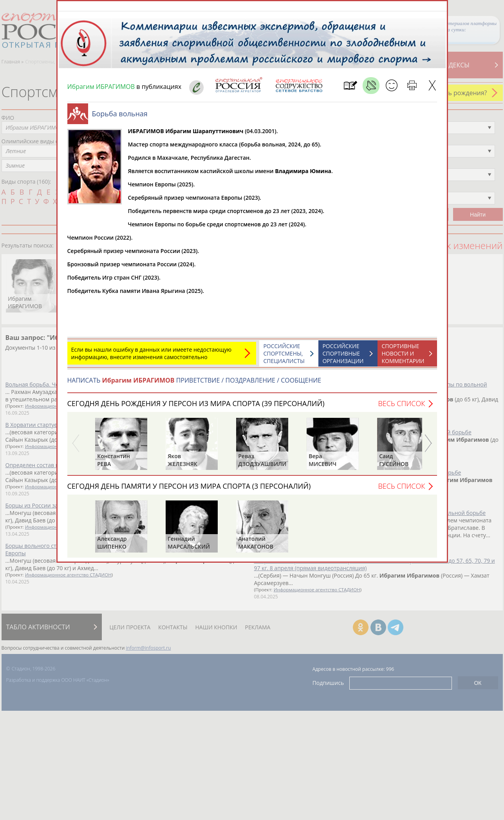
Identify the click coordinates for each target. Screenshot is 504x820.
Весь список (401, 407)
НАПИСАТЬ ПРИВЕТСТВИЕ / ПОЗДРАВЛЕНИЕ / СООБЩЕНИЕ (194, 384)
